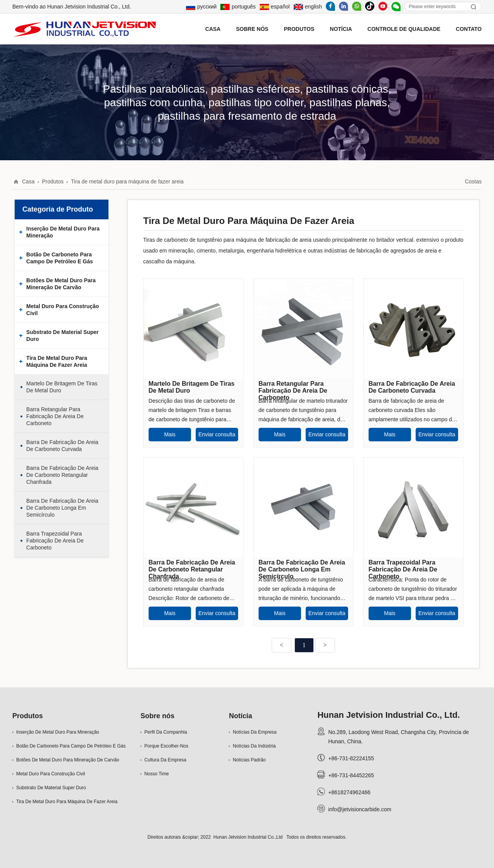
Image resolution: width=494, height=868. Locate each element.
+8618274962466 (349, 792)
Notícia (240, 716)
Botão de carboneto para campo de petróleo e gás (60, 258)
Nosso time (156, 774)
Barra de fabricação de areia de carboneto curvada (62, 446)
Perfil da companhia (166, 732)
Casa (28, 181)
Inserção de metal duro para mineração (63, 232)
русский (201, 7)
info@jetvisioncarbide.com (360, 809)
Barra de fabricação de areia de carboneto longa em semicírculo (62, 508)
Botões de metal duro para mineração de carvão (61, 284)
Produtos (299, 29)
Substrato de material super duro (63, 336)
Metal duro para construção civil (63, 310)
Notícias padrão (249, 760)
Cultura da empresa (165, 760)
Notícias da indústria (254, 746)
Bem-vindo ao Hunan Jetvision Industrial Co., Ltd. (72, 7)
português (238, 7)
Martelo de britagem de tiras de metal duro (62, 387)
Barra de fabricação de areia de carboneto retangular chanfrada (62, 475)
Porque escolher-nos (166, 746)
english (308, 7)
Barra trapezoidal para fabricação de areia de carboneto (55, 541)
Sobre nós (157, 716)
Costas (473, 181)
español (275, 7)
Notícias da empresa (255, 732)
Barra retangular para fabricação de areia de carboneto (55, 416)
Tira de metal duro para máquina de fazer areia (127, 181)
